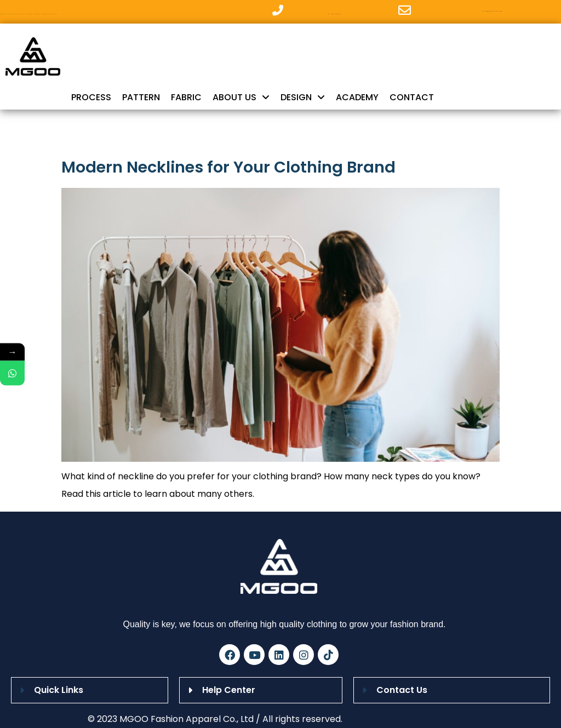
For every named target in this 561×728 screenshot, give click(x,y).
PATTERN (141, 97)
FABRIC (186, 97)
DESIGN (303, 98)
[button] (90, 690)
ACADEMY (357, 97)
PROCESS (91, 97)
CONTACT (412, 97)
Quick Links (59, 690)
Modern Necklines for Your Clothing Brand (228, 167)
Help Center (229, 690)
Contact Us (402, 690)
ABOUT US (241, 98)
